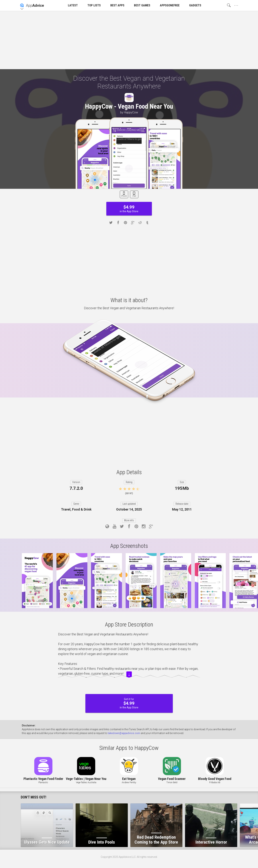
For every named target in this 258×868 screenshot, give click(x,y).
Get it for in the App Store (129, 703)
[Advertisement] (129, 40)
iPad (134, 196)
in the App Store (129, 209)
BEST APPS (117, 5)
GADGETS (195, 5)
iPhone (124, 196)
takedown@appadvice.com (124, 733)
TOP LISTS (94, 5)
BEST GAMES (142, 5)
